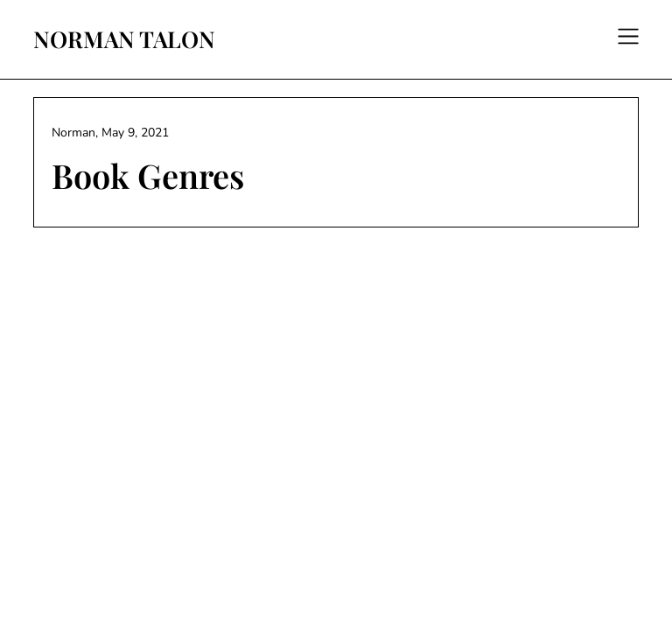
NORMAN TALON (124, 39)
